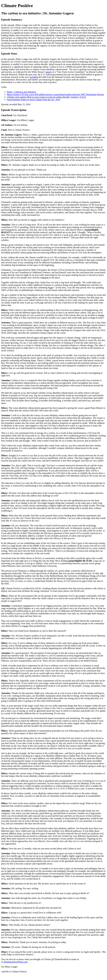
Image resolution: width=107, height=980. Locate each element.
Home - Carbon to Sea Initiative (21, 92)
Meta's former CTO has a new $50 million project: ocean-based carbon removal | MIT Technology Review (55, 94)
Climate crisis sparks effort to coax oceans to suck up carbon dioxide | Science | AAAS (46, 97)
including (34, 77)
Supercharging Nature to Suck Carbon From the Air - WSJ (33, 100)
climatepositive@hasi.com (16, 962)
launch (49, 72)
